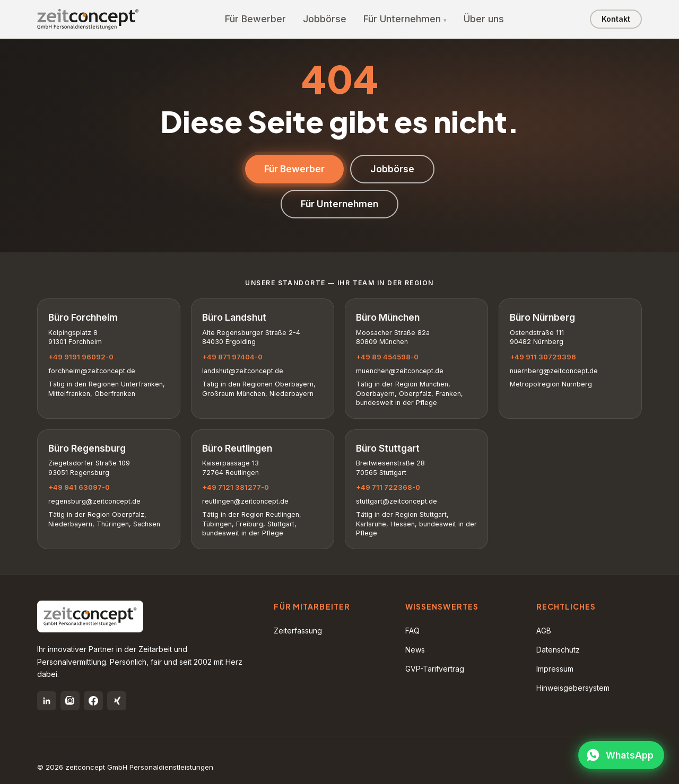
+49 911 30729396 (543, 357)
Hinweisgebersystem (573, 688)
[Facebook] (93, 701)
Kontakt (616, 19)
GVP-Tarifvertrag (435, 669)
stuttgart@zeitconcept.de (397, 501)
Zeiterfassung (298, 631)
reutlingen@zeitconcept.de (245, 501)
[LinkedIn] (47, 701)
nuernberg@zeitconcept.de (554, 371)
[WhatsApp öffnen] (621, 755)
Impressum (555, 669)
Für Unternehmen (402, 19)
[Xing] (117, 701)
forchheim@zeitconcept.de (92, 371)
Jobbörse (325, 19)
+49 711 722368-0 (388, 487)
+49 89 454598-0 (387, 357)
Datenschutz (558, 650)
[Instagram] (70, 701)
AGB (544, 631)
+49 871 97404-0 (232, 357)
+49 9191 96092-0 (81, 357)
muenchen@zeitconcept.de (400, 371)
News (415, 650)
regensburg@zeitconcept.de (94, 501)
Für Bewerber (255, 19)
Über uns (484, 19)
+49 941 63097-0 (79, 487)
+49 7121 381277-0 (236, 487)
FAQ (412, 631)
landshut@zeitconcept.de (243, 371)
